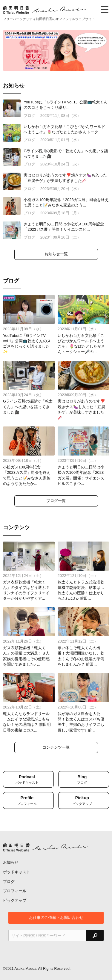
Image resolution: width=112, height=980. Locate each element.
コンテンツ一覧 (56, 747)
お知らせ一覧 (56, 254)
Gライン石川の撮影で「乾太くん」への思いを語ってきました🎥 (28, 407)
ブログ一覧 (56, 501)
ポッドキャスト (17, 872)
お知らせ (11, 862)
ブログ (9, 882)
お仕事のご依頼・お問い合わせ (56, 918)
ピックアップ (15, 900)
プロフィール (15, 891)
